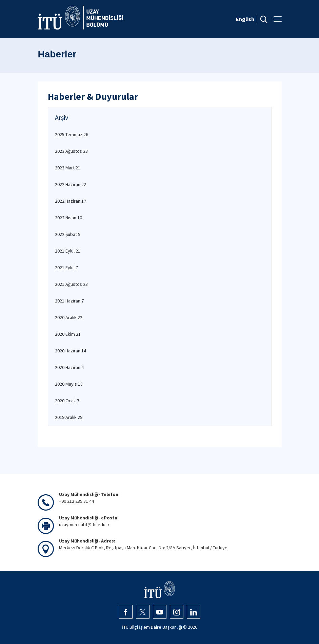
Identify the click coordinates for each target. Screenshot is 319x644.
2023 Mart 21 (68, 168)
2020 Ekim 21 (68, 334)
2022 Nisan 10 (68, 218)
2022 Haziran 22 (71, 184)
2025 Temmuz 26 (72, 134)
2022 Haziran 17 (71, 201)
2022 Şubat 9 (68, 234)
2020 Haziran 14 (71, 351)
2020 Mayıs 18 (69, 384)
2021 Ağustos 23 (71, 284)
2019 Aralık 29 (69, 417)
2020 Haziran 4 (69, 367)
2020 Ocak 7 (67, 401)
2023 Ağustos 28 (71, 151)
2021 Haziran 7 (69, 301)
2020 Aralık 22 (69, 317)
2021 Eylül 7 (66, 268)
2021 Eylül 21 (68, 251)
